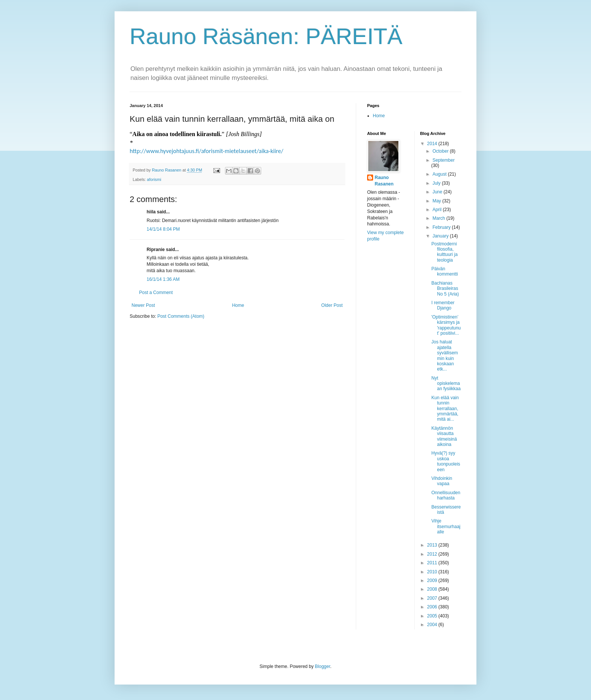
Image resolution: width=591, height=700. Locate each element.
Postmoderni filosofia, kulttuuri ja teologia (444, 252)
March (439, 218)
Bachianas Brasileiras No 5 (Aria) (445, 289)
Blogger (322, 666)
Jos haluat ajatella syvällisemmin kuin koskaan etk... (444, 355)
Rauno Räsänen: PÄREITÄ (266, 36)
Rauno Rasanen (384, 181)
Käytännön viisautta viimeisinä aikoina (444, 436)
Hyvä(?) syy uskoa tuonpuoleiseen (446, 461)
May (437, 201)
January (441, 236)
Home (238, 305)
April (437, 210)
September (443, 160)
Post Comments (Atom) (181, 316)
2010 (433, 572)
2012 (433, 554)
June (438, 192)
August (440, 174)
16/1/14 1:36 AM (163, 279)
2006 (433, 607)
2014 (433, 144)
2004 (433, 625)
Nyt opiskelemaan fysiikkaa (446, 384)
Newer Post (143, 305)
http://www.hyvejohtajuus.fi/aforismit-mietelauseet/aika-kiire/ (207, 151)
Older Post (332, 305)
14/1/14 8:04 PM (163, 229)
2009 (433, 581)
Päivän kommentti (444, 271)
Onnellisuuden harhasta (446, 495)
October (441, 151)
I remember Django (443, 305)
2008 (433, 589)
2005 (433, 616)
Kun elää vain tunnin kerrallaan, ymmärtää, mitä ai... (445, 409)
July (437, 183)
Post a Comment (156, 293)
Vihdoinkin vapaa (442, 481)
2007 (433, 598)
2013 (433, 545)
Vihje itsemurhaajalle (446, 526)
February (442, 227)
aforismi (154, 179)
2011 (433, 563)
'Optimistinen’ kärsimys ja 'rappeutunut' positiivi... (446, 325)
